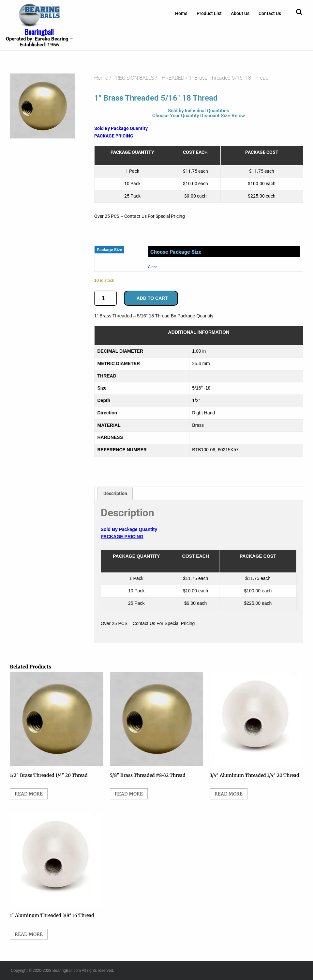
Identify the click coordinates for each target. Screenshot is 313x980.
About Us (240, 13)
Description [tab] (115, 493)
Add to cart (152, 298)
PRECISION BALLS (133, 78)
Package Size (110, 250)
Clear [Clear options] (152, 267)
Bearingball (39, 32)
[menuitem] (181, 13)
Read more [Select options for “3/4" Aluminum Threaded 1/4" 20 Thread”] (229, 794)
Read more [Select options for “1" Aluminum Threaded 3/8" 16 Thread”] (29, 934)
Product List (209, 13)
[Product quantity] (105, 298)
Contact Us (270, 13)
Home (181, 13)
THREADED (171, 78)
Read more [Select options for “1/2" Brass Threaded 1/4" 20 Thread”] (29, 794)
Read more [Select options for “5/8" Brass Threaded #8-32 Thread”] (129, 794)
